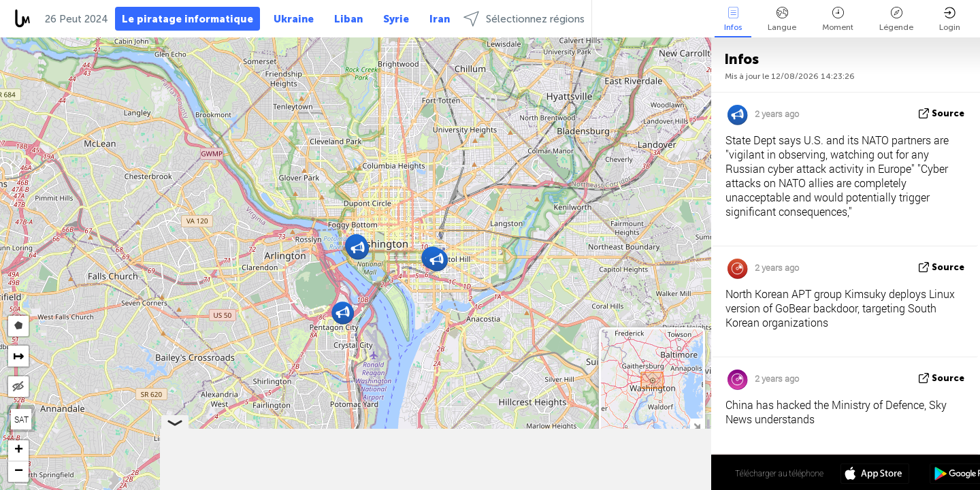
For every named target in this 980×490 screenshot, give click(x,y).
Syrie (396, 19)
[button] (437, 260)
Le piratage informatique (187, 19)
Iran (440, 19)
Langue (782, 19)
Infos (733, 19)
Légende (896, 19)
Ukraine (294, 19)
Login (950, 19)
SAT (21, 419)
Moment (838, 19)
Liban (348, 19)
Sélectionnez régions (524, 19)
